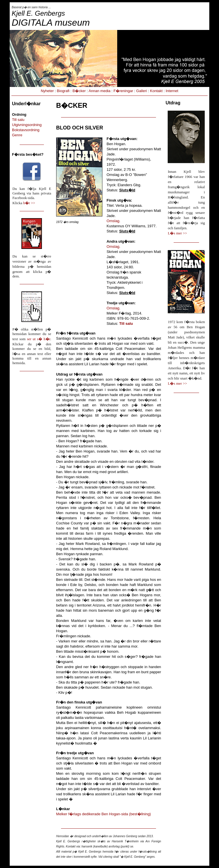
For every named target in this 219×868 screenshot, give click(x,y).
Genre (17, 135)
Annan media (100, 91)
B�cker (79, 91)
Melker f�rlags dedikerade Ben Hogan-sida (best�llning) (104, 814)
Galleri (142, 91)
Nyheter (47, 91)
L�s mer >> (177, 233)
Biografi (63, 91)
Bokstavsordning (26, 130)
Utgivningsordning (27, 125)
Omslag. (113, 221)
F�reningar (123, 91)
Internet (172, 91)
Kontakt (156, 91)
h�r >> (29, 203)
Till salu (18, 120)
